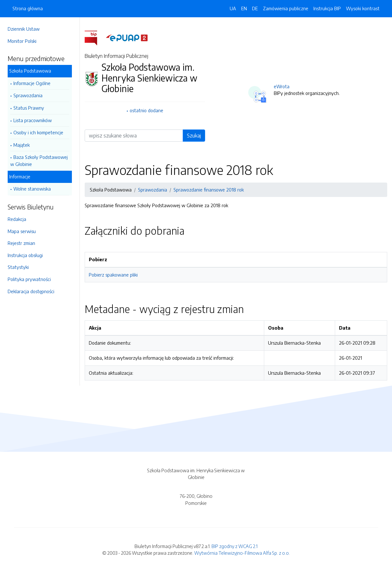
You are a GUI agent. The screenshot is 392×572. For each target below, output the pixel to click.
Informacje (20, 176)
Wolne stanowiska (32, 189)
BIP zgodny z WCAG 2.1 (234, 546)
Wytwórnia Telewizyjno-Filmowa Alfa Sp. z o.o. (242, 553)
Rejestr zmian (21, 243)
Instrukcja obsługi (25, 255)
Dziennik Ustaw (24, 29)
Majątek (22, 145)
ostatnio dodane (146, 110)
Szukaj (194, 136)
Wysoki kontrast (363, 8)
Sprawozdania (28, 95)
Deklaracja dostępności (31, 291)
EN (244, 8)
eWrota (282, 86)
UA (233, 8)
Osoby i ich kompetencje (38, 132)
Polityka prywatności (29, 279)
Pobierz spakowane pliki (113, 275)
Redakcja (17, 219)
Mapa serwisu (22, 231)
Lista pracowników (33, 120)
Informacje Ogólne (32, 83)
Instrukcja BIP (327, 8)
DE (255, 8)
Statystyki (18, 267)
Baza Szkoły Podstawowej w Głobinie (39, 161)
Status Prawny (29, 108)
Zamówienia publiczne (286, 8)
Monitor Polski (22, 41)
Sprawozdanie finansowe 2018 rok (209, 190)
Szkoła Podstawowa (30, 71)
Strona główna (28, 8)
